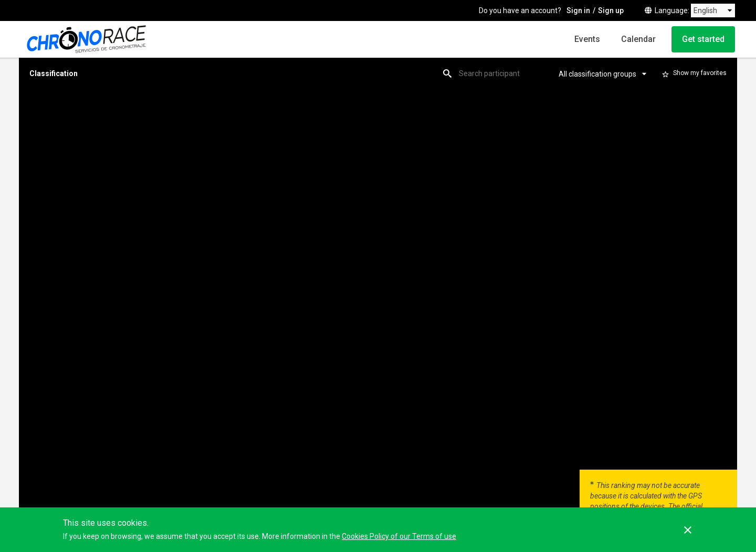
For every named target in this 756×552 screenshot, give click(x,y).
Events (587, 39)
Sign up (611, 10)
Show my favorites (700, 73)
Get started (703, 39)
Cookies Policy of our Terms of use (399, 536)
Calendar (638, 39)
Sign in (578, 10)
